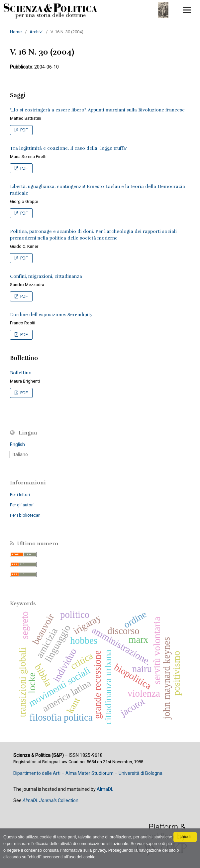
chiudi (185, 837)
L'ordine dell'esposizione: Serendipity (51, 315)
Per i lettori (20, 495)
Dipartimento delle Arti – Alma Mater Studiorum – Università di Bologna (88, 773)
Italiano (20, 454)
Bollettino (21, 373)
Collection (50, 800)
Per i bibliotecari (25, 515)
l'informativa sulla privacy (83, 850)
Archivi (36, 32)
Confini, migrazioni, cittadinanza (46, 276)
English (17, 444)
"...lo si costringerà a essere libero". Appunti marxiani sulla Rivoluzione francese (97, 110)
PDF (24, 130)
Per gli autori (22, 505)
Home (16, 32)
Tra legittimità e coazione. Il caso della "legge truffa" (69, 148)
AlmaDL (105, 789)
